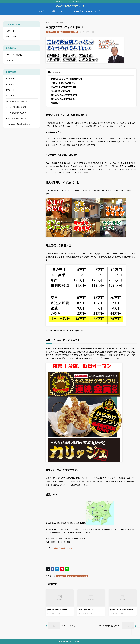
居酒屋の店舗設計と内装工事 (16, 118)
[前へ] (68, 626)
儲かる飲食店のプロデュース (70, 6)
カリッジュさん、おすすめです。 (63, 99)
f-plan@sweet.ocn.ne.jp (63, 548)
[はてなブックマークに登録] (57, 569)
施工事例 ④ (10, 79)
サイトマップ (10, 60)
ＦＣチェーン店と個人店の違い (63, 83)
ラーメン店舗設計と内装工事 (16, 113)
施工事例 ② (10, 90)
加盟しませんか (63, 32)
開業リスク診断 (11, 37)
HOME (49, 23)
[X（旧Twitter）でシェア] (48, 569)
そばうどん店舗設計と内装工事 (17, 101)
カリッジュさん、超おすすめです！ (64, 95)
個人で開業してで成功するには (64, 87)
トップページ (10, 31)
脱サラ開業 (74, 32)
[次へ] (114, 626)
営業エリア (56, 103)
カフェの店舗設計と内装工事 (16, 107)
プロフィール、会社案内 (14, 55)
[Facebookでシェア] (52, 569)
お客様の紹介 (59, 23)
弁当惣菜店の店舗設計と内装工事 (18, 124)
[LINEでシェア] (67, 569)
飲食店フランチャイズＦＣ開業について (67, 79)
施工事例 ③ (10, 84)
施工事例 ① (10, 96)
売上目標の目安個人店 (61, 91)
